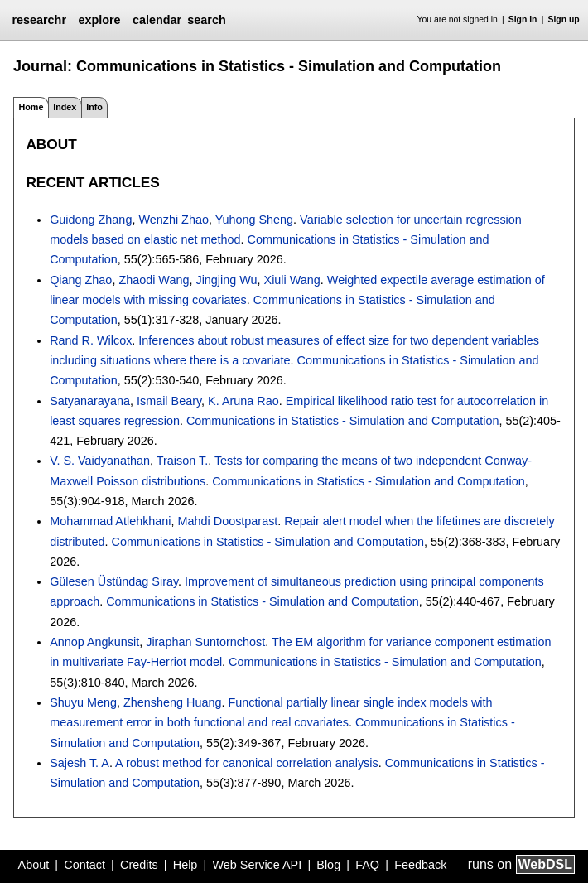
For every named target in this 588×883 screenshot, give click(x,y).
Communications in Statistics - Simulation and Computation (343, 421)
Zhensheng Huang (172, 702)
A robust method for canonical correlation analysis (247, 763)
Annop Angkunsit (94, 642)
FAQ (367, 865)
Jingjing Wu (226, 280)
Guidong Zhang (91, 220)
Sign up (564, 19)
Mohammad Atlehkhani (110, 521)
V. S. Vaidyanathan (100, 461)
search (206, 20)
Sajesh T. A (80, 763)
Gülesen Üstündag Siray (114, 581)
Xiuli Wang (292, 280)
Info (94, 107)
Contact (84, 865)
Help (186, 865)
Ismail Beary (169, 401)
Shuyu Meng (83, 702)
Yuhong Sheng (254, 220)
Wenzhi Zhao (174, 220)
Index (65, 107)
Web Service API (257, 865)
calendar (157, 20)
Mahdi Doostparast (228, 521)
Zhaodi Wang (154, 280)
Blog (328, 865)
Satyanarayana (90, 401)
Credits (139, 865)
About (34, 865)
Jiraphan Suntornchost (205, 642)
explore (99, 20)
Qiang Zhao (81, 280)
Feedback (420, 865)
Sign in (523, 19)
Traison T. (182, 461)
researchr (39, 20)
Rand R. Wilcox (91, 340)
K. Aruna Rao (243, 401)
